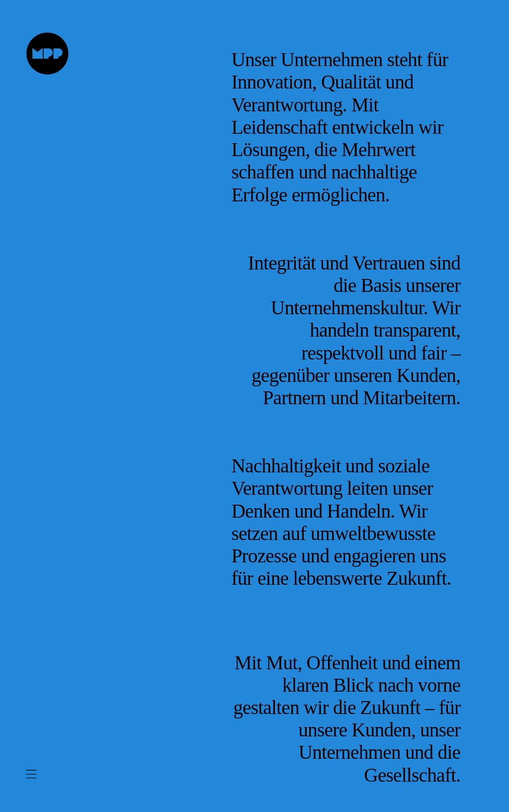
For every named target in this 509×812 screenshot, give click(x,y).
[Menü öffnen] (31, 774)
